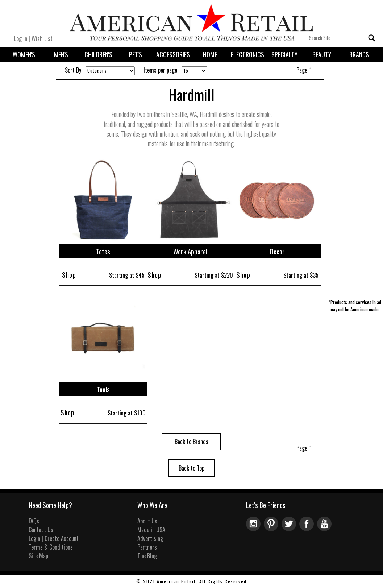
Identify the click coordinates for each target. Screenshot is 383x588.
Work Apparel (190, 251)
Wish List (42, 38)
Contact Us (41, 530)
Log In (21, 38)
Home (210, 54)
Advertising (150, 538)
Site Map (38, 556)
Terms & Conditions (51, 547)
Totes (103, 251)
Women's (24, 54)
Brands (359, 54)
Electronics (247, 54)
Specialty (284, 54)
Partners (147, 547)
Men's (61, 54)
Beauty (322, 54)
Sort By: (74, 70)
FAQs (34, 521)
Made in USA (151, 530)
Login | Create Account (54, 538)
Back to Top (191, 468)
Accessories (173, 54)
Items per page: (161, 70)
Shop (69, 275)
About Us (147, 521)
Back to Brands (191, 442)
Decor (277, 251)
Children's (98, 54)
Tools (103, 389)
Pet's (136, 54)
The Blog (147, 556)
